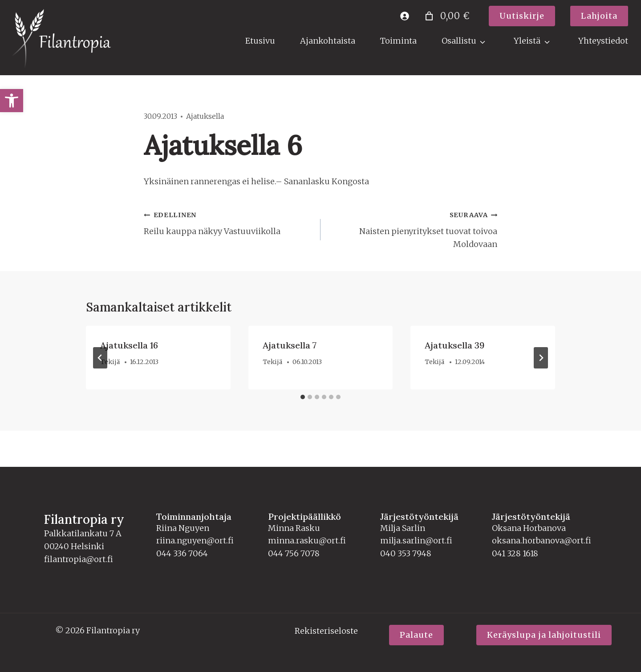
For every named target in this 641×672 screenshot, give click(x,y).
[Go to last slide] (100, 358)
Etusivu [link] (260, 41)
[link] (12, 101)
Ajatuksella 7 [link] (290, 345)
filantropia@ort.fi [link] (79, 559)
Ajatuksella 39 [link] (454, 345)
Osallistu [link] (459, 41)
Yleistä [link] (527, 41)
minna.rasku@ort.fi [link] (307, 540)
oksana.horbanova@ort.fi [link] (542, 540)
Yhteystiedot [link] (603, 41)
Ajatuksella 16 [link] (129, 345)
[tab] (303, 397)
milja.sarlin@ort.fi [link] (416, 540)
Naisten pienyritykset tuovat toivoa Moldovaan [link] (413, 229)
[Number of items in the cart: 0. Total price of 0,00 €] (446, 16)
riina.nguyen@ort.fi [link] (195, 540)
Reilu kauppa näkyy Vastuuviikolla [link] (228, 222)
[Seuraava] (541, 358)
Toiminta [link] (398, 41)
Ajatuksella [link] (205, 116)
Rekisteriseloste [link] (326, 631)
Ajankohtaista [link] (328, 41)
